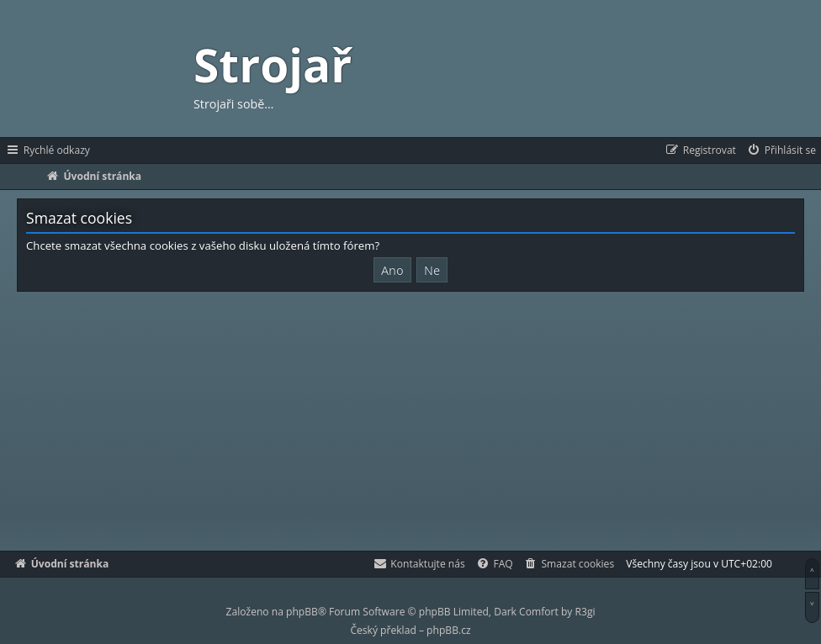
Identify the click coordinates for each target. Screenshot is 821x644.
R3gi (585, 612)
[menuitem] (781, 150)
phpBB (302, 612)
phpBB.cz (448, 630)
